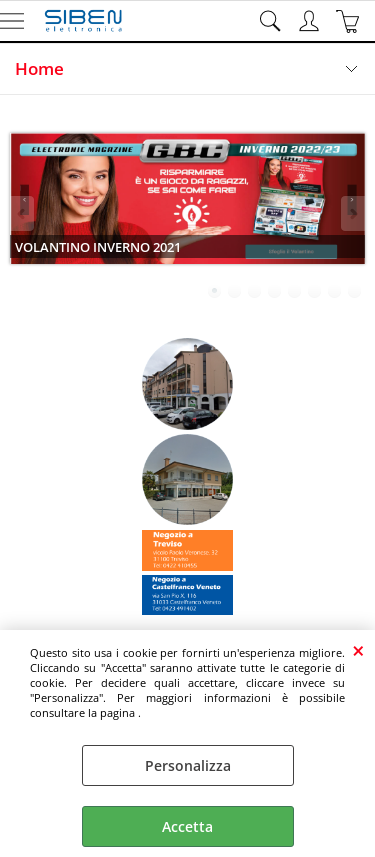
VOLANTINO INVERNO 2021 (98, 247)
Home (39, 68)
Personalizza (188, 765)
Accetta (187, 826)
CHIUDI (358, 650)
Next (352, 213)
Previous (23, 213)
